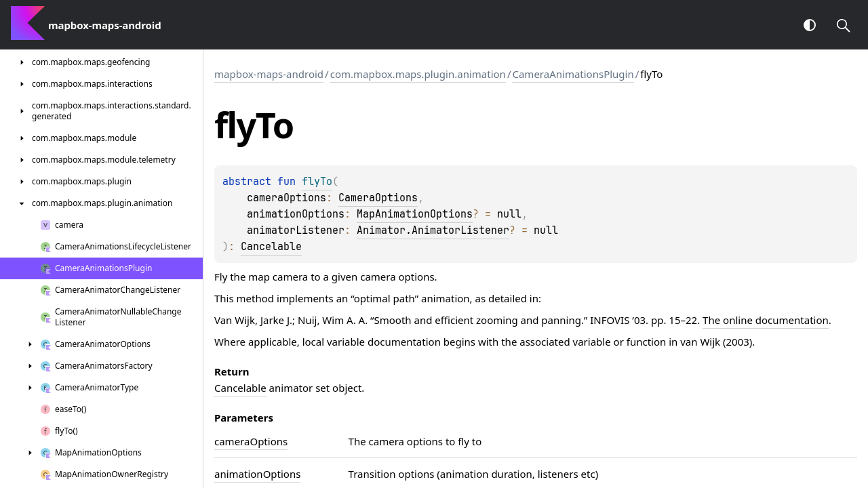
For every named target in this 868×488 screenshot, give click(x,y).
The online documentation (766, 320)
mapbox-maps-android (269, 74)
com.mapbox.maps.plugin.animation (418, 74)
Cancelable (271, 247)
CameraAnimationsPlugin (573, 74)
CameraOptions (378, 198)
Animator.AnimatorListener (433, 230)
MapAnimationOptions (415, 214)
